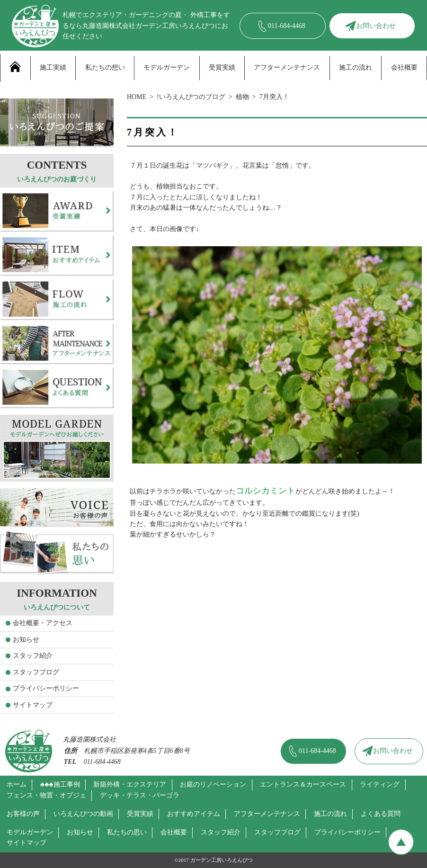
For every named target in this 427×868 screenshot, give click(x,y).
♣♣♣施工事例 (60, 784)
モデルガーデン (167, 67)
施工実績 (53, 67)
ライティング (380, 784)
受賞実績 (222, 67)
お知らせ (26, 640)
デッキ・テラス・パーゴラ (140, 795)
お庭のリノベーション (213, 784)
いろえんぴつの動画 (83, 814)
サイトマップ (33, 705)
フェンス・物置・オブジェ (46, 795)
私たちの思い (127, 832)
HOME (137, 97)
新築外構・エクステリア (130, 784)
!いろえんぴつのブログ (191, 97)
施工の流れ (356, 67)
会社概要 (404, 67)
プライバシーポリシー (46, 688)
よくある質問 (381, 814)
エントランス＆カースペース (303, 784)
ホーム (17, 784)
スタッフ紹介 (33, 656)
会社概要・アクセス (43, 623)
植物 (242, 97)
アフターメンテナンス (287, 67)
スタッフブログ (36, 672)
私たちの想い (105, 67)
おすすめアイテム (194, 814)
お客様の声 (23, 814)
